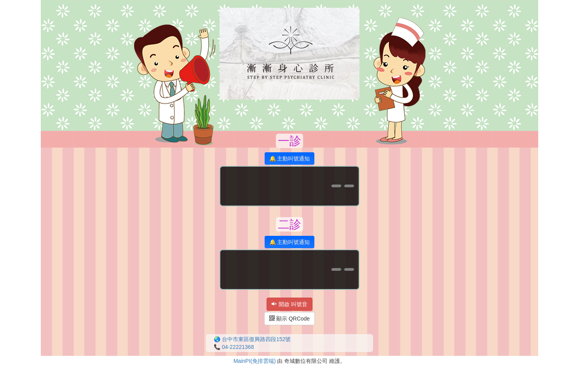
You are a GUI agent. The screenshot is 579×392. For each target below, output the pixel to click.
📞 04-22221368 (234, 347)
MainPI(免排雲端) (255, 361)
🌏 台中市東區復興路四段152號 (252, 339)
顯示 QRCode (289, 319)
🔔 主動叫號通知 (290, 159)
